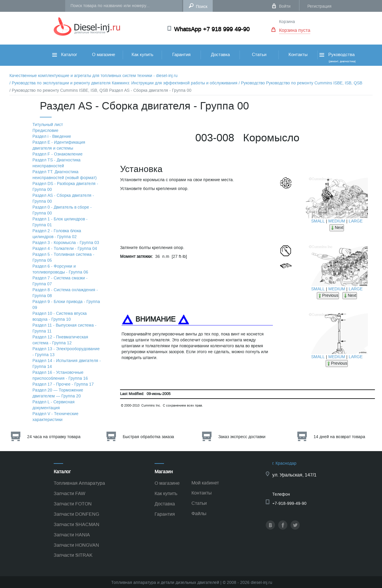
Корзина (287, 22)
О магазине (104, 55)
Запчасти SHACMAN (77, 524)
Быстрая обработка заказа (148, 437)
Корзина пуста (295, 30)
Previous (328, 295)
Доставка (220, 55)
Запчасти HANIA (72, 535)
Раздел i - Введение (52, 136)
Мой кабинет (205, 483)
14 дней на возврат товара (339, 437)
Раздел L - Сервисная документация (54, 405)
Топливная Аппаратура (79, 483)
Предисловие (45, 131)
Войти (285, 6)
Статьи (259, 55)
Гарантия (181, 55)
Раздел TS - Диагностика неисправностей (56, 163)
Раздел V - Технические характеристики (55, 417)
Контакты (298, 55)
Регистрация (319, 6)
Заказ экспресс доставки (242, 437)
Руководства (337, 57)
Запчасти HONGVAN (76, 545)
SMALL (318, 221)
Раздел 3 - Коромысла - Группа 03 (66, 243)
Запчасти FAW (69, 493)
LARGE (356, 221)
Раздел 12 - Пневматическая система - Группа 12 (60, 340)
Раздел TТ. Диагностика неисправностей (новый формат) (65, 175)
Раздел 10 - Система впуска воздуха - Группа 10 (60, 316)
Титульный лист (48, 125)
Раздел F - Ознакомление (58, 154)
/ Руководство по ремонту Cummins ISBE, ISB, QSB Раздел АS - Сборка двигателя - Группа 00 (100, 90)
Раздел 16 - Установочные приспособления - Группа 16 (60, 375)
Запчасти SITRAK (73, 555)
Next (337, 228)
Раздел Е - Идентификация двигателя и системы (59, 145)
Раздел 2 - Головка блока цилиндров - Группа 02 (57, 234)
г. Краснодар (284, 463)
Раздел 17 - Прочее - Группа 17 (63, 384)
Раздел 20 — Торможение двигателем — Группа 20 (58, 393)
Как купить (142, 55)
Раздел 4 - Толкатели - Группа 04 (65, 249)
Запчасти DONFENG (76, 514)
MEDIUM (337, 221)
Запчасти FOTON (73, 504)
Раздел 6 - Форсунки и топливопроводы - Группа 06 (60, 269)
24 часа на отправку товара (54, 437)
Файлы (199, 514)
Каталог (65, 55)
